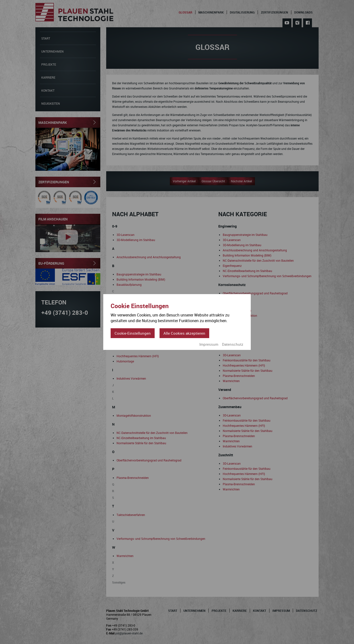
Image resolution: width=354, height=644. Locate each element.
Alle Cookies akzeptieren (184, 333)
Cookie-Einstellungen (133, 333)
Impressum (209, 344)
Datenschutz (233, 344)
